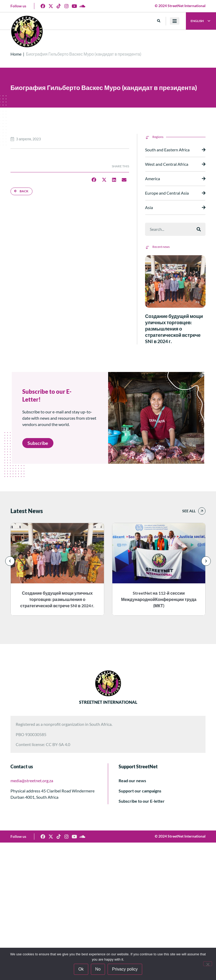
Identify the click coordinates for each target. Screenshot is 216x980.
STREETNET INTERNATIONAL (108, 702)
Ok (81, 969)
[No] (208, 964)
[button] (159, 21)
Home (16, 54)
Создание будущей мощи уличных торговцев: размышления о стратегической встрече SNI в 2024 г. (174, 329)
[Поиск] (199, 229)
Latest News (27, 511)
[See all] (202, 511)
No (98, 969)
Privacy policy (125, 969)
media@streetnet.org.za (32, 781)
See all (189, 511)
